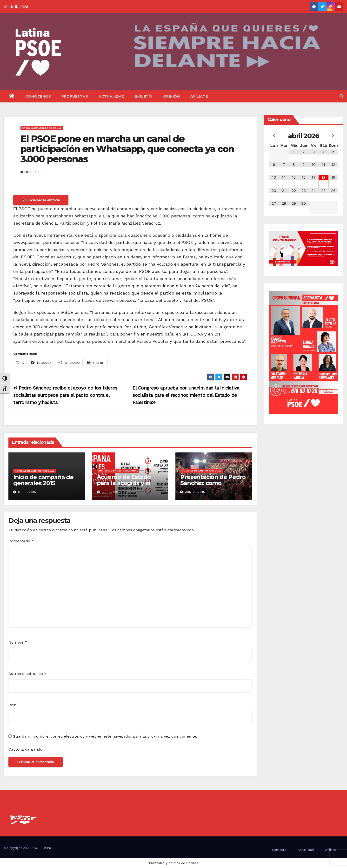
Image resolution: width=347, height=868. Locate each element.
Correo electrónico (27, 674)
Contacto (279, 850)
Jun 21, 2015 (195, 492)
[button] (341, 96)
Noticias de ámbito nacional (42, 128)
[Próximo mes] (333, 136)
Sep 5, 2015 (111, 492)
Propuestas (75, 96)
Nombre (18, 642)
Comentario (21, 541)
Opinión (172, 96)
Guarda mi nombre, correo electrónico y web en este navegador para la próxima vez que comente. (105, 736)
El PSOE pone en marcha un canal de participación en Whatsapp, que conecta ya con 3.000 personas (127, 149)
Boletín (144, 96)
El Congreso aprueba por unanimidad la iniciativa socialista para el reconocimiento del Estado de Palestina (186, 395)
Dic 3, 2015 (27, 492)
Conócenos (38, 96)
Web (12, 705)
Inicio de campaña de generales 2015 (43, 480)
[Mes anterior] (274, 136)
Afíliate (199, 96)
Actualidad (112, 96)
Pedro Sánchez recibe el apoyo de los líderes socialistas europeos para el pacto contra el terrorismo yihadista (65, 395)
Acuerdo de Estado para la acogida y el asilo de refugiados (124, 483)
